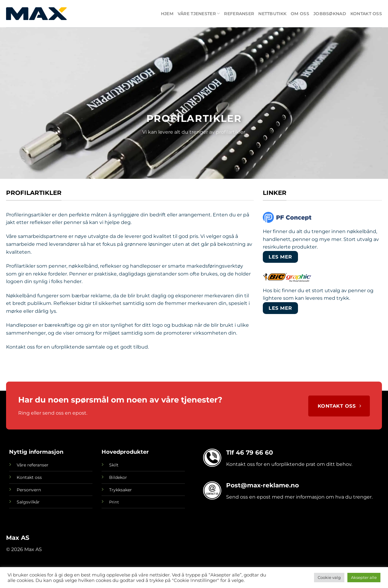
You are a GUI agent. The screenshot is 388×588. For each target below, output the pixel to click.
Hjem (167, 14)
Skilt (114, 465)
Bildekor (118, 477)
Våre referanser (33, 465)
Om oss (300, 14)
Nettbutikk (272, 14)
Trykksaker (120, 490)
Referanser (239, 14)
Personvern (29, 490)
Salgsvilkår (28, 502)
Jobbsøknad (330, 14)
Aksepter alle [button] (364, 577)
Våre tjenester (199, 13)
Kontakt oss (366, 14)
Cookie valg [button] (329, 577)
